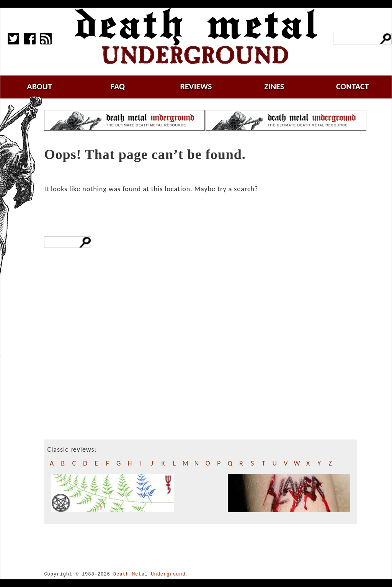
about (39, 86)
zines (274, 86)
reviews (196, 86)
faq (118, 86)
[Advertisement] (94, 372)
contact (353, 86)
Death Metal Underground (149, 574)
